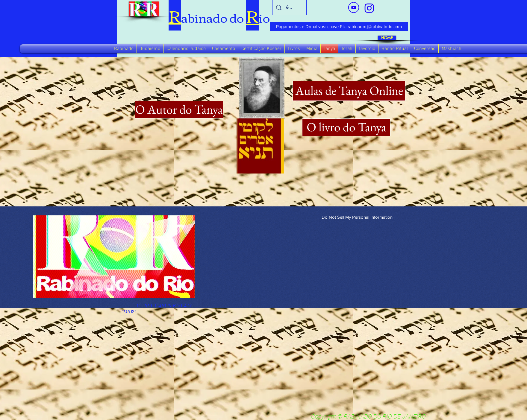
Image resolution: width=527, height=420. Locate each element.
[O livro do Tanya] (346, 127)
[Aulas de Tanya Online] (349, 91)
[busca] (290, 7)
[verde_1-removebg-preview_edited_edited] (369, 8)
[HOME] (387, 38)
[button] (124, 49)
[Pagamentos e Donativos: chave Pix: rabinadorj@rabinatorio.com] (339, 26)
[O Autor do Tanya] (179, 110)
